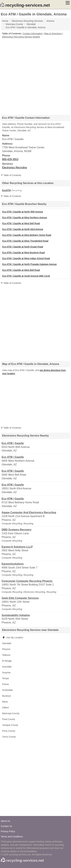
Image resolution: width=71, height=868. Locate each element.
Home (5, 21)
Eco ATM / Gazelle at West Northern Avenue (25, 218)
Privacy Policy (8, 831)
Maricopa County (11, 713)
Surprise (6, 673)
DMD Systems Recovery (17, 530)
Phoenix (6, 649)
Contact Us (6, 826)
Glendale (7, 643)
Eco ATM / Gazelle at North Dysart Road (23, 247)
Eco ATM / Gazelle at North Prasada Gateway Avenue (29, 264)
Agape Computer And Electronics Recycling (29, 512)
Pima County (9, 731)
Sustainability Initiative (16, 615)
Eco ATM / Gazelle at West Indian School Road (26, 258)
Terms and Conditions (12, 837)
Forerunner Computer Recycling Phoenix (27, 581)
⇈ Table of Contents (11, 175)
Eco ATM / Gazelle (13, 443)
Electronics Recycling (14, 168)
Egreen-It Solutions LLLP (17, 547)
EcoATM (6, 190)
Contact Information (33, 34)
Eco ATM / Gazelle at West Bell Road (21, 223)
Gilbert (5, 708)
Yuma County (9, 737)
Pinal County (9, 719)
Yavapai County (10, 725)
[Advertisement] (35, 75)
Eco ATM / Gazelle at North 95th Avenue (23, 212)
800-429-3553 (10, 159)
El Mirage (7, 661)
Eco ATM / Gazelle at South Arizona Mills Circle (26, 276)
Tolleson (6, 655)
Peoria (5, 684)
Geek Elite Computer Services (20, 598)
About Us (6, 821)
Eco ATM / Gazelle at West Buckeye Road (24, 253)
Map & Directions (53, 34)
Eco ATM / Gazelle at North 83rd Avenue (23, 229)
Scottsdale (7, 690)
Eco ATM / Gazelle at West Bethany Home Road (27, 235)
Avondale (7, 667)
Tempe (6, 678)
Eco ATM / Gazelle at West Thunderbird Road (25, 241)
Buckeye (7, 696)
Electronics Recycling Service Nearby (21, 37)
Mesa (5, 702)
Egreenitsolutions (13, 564)
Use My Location (13, 638)
